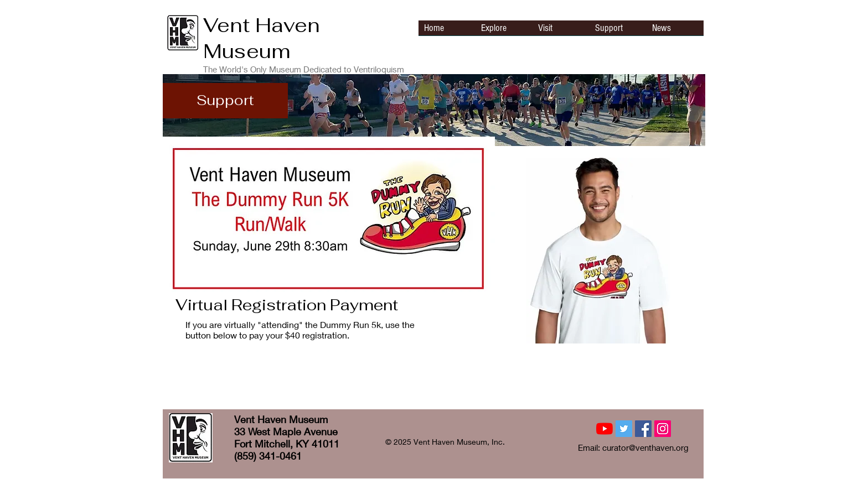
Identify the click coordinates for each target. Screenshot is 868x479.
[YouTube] (604, 429)
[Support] (225, 101)
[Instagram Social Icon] (663, 429)
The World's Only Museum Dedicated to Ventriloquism (304, 69)
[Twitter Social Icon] (624, 429)
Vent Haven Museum (262, 38)
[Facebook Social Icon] (643, 429)
